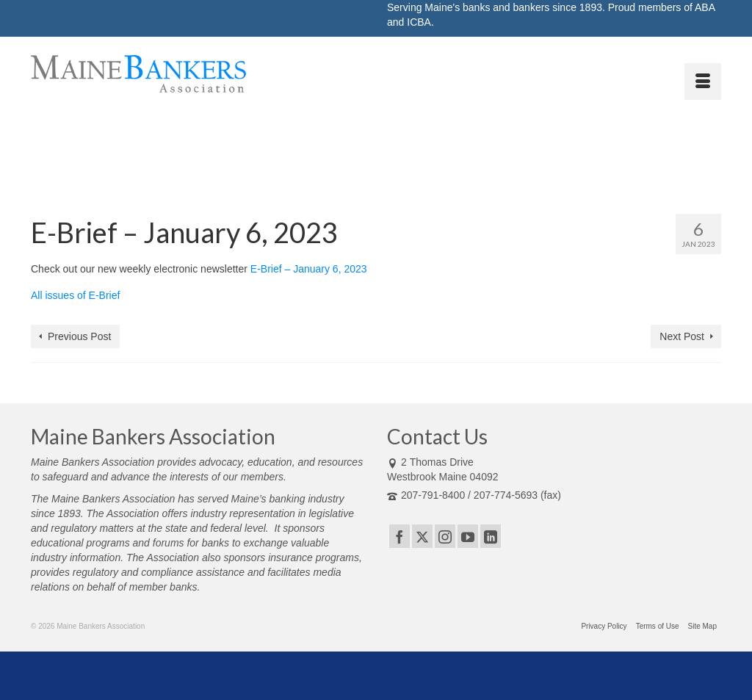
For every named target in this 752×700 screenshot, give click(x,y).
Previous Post (79, 336)
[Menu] (703, 82)
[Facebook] (399, 536)
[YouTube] (468, 536)
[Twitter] (422, 536)
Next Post (682, 336)
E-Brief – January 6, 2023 (309, 269)
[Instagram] (445, 536)
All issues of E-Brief (75, 295)
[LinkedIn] (491, 536)
